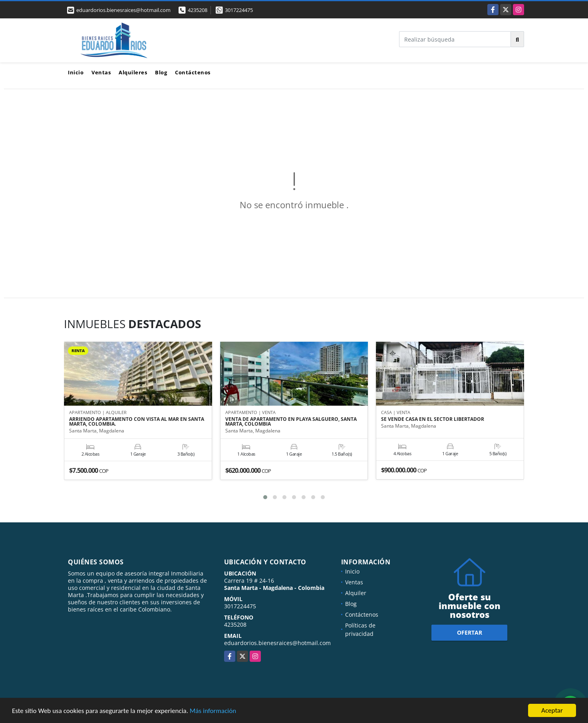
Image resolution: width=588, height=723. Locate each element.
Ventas (101, 72)
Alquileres (133, 72)
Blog (161, 72)
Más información (213, 711)
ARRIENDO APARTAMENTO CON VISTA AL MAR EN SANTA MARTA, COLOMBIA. (137, 422)
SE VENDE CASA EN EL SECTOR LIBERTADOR (433, 419)
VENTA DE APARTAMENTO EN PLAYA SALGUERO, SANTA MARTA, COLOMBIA (291, 422)
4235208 (198, 10)
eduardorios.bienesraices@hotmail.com (277, 643)
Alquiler (356, 593)
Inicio (76, 72)
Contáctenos (193, 72)
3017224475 (239, 10)
